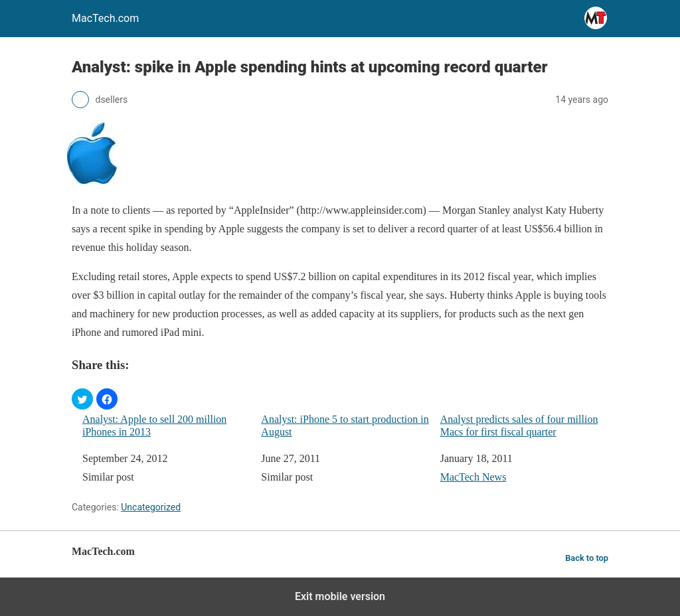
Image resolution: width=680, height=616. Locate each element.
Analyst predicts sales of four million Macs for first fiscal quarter (519, 425)
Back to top (587, 558)
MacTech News (473, 477)
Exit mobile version (340, 596)
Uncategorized (151, 507)
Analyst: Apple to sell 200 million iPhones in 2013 (154, 425)
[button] (82, 399)
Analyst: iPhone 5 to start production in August (345, 425)
